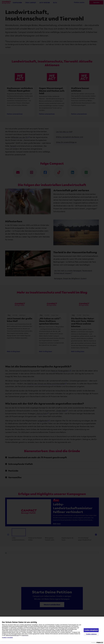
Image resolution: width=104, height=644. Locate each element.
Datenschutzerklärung (12, 635)
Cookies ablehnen (91, 634)
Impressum (25, 635)
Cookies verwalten (7, 638)
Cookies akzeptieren (91, 630)
